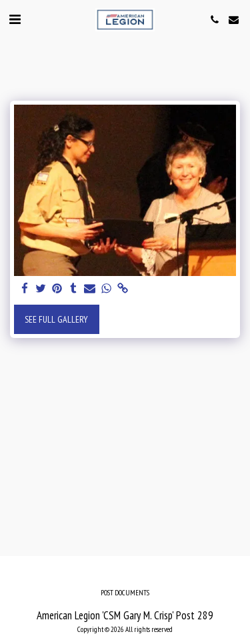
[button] (15, 19)
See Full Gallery (56, 319)
